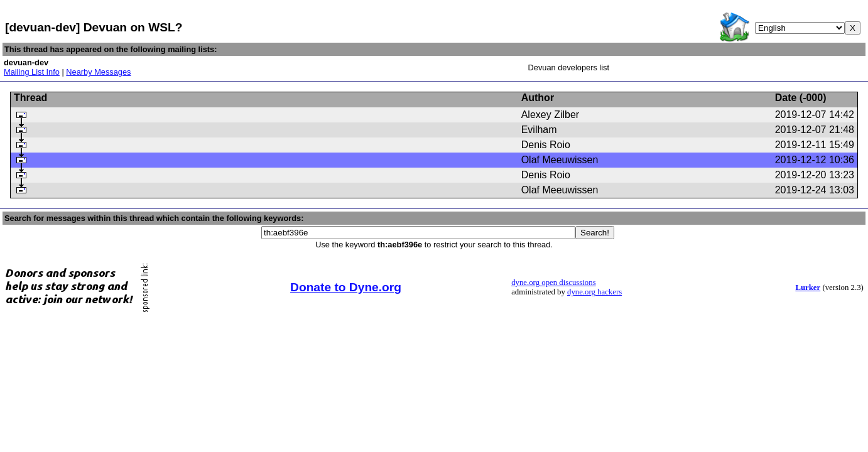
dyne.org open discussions (553, 282)
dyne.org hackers (594, 292)
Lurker (808, 288)
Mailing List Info (32, 72)
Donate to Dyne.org (346, 287)
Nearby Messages (98, 72)
